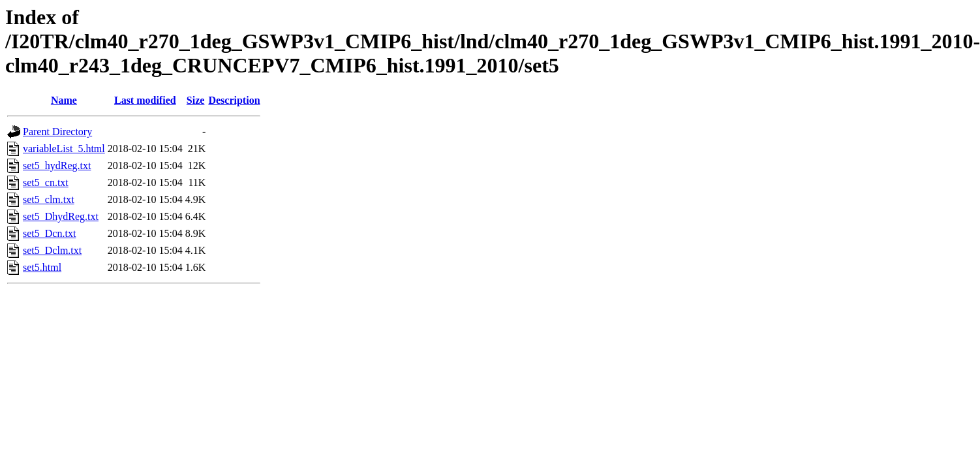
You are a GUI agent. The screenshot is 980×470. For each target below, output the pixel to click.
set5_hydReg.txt (57, 165)
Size (196, 100)
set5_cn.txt (46, 182)
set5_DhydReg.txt (61, 216)
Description (234, 100)
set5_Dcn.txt (49, 233)
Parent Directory (57, 132)
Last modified (145, 100)
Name (64, 100)
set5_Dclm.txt (52, 250)
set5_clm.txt (49, 199)
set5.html (42, 267)
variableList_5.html (64, 149)
